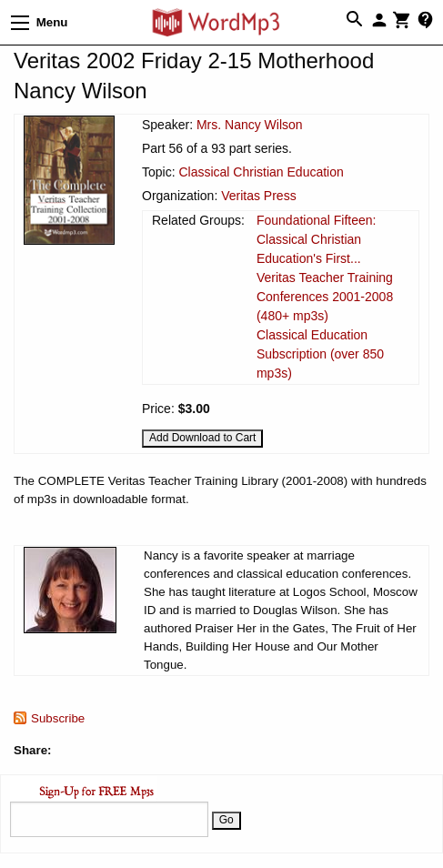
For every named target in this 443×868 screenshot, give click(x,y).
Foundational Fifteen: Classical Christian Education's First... (317, 239)
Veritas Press (258, 196)
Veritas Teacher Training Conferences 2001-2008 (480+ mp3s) (325, 297)
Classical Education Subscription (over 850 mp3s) (320, 354)
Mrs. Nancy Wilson (250, 125)
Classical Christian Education (261, 172)
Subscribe (58, 718)
